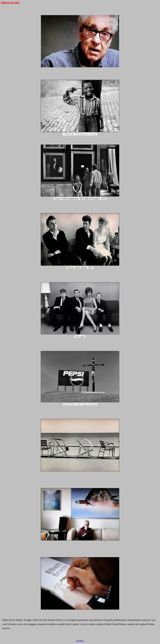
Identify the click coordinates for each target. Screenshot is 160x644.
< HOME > (80, 641)
